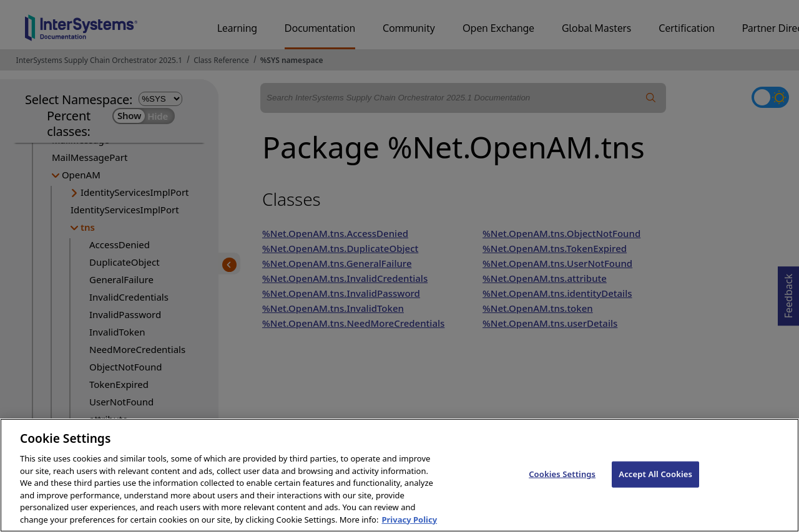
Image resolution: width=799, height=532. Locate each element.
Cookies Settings (562, 495)
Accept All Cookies (655, 495)
